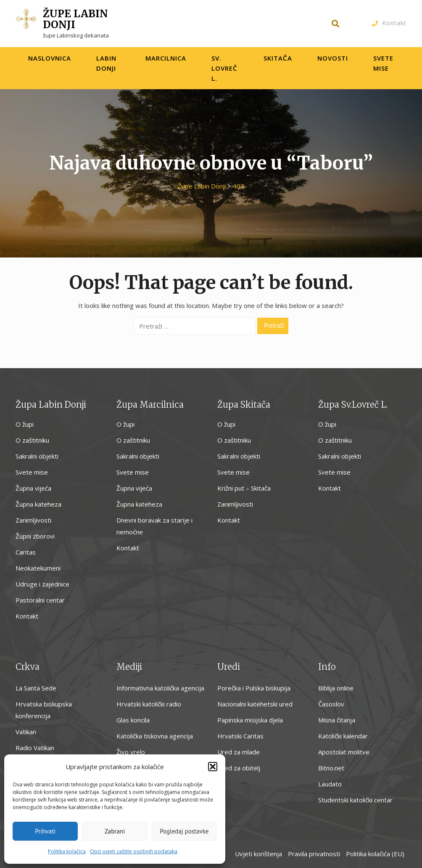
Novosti (333, 58)
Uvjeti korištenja (258, 854)
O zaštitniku (32, 440)
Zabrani (115, 831)
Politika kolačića (67, 851)
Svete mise (32, 472)
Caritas (26, 552)
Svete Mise (383, 63)
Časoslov (331, 704)
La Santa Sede (36, 688)
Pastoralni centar (40, 600)
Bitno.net (331, 768)
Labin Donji (106, 63)
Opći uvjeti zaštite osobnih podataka (134, 851)
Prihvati (45, 831)
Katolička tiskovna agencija (155, 736)
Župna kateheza (38, 504)
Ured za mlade (239, 752)
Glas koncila (133, 720)
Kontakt (394, 23)
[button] (213, 767)
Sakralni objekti (37, 456)
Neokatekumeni (38, 568)
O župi (25, 424)
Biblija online (336, 688)
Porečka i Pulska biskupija (254, 688)
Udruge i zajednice (42, 584)
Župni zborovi (35, 536)
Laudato (330, 784)
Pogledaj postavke (184, 831)
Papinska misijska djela (250, 720)
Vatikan (26, 732)
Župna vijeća (33, 488)
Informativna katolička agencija (160, 688)
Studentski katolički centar (355, 800)
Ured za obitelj (239, 768)
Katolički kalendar (343, 736)
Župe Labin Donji (75, 19)
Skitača (278, 58)
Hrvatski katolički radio (149, 704)
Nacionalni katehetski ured (255, 704)
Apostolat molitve (344, 752)
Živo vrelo (131, 752)
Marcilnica (166, 58)
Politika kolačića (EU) (375, 854)
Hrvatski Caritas (240, 736)
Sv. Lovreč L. (224, 68)
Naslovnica (50, 58)
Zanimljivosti (33, 520)
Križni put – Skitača (244, 488)
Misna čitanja (337, 720)
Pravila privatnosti (314, 854)
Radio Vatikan (35, 748)
